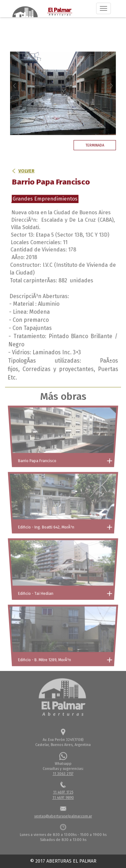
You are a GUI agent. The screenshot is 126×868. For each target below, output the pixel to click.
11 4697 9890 (63, 796)
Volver (26, 178)
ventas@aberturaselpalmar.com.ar (63, 815)
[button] (18, 93)
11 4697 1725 (63, 791)
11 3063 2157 (63, 773)
